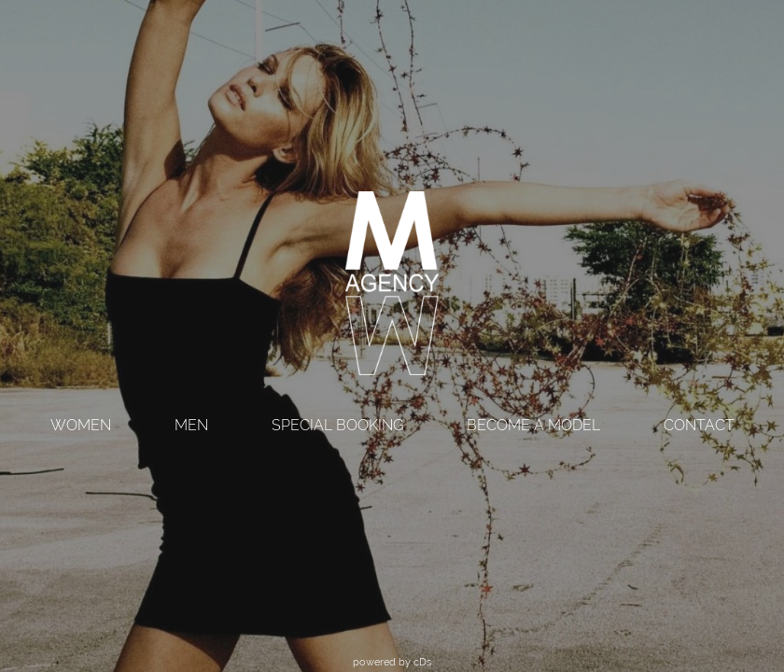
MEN (191, 425)
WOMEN (81, 425)
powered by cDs (392, 662)
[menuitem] (81, 427)
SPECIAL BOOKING (337, 425)
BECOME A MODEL (533, 425)
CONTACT (699, 425)
